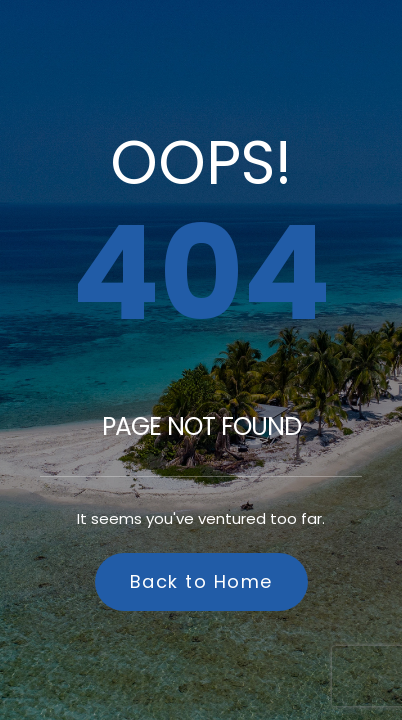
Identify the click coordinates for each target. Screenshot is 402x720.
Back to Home (201, 581)
